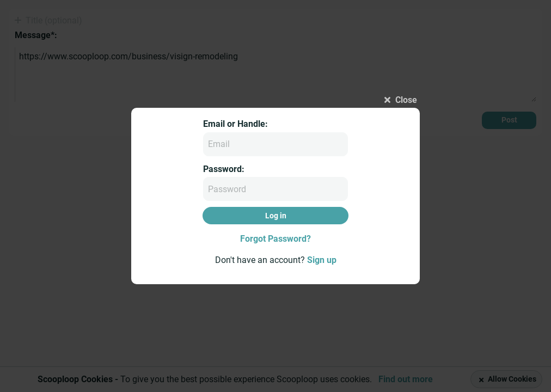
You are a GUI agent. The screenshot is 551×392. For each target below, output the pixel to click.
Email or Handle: (235, 124)
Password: (224, 169)
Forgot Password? (275, 239)
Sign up (322, 260)
